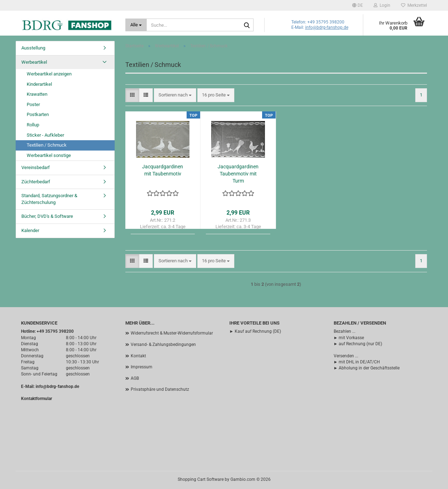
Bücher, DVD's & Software (47, 216)
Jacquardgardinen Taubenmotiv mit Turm (238, 174)
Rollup (33, 125)
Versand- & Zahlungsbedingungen (163, 345)
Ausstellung (33, 48)
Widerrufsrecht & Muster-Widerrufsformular (172, 333)
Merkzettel (414, 5)
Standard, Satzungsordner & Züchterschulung (49, 199)
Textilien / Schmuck (47, 145)
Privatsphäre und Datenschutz (160, 389)
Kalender (30, 230)
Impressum (142, 367)
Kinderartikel (39, 84)
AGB (135, 378)
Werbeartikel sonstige (49, 155)
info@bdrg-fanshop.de (327, 27)
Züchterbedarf (36, 182)
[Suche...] (136, 25)
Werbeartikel (34, 62)
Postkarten (38, 114)
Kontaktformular (37, 399)
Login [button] (382, 5)
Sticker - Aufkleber (45, 135)
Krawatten (37, 94)
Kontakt (138, 356)
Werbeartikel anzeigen (49, 74)
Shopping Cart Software (201, 479)
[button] (358, 5)
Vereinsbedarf (36, 167)
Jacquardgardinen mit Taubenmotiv (163, 170)
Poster (33, 104)
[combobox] (175, 95)
